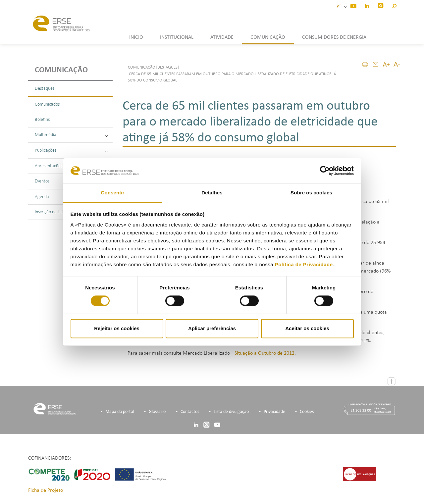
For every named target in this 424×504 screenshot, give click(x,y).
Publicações (71, 151)
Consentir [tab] (113, 193)
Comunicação (61, 70)
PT (340, 6)
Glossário (157, 412)
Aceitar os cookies (307, 328)
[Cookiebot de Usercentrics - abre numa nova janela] (325, 171)
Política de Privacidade (304, 264)
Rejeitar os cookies (117, 328)
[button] (394, 5)
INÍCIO (136, 37)
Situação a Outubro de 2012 (265, 353)
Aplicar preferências (212, 328)
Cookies (307, 412)
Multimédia (71, 135)
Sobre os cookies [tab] (311, 193)
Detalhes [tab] (212, 193)
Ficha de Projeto (46, 490)
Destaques (45, 89)
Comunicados (47, 104)
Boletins (42, 120)
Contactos (190, 412)
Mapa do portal (120, 412)
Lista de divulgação (231, 412)
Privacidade (274, 412)
